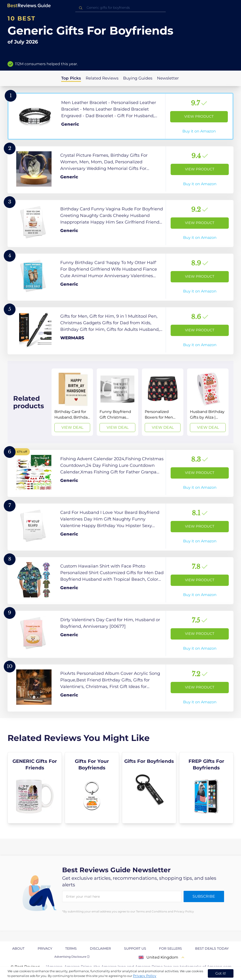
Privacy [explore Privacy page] (45, 948)
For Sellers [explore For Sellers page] (171, 948)
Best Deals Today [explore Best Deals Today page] (212, 948)
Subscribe (204, 896)
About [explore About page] (18, 948)
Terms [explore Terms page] (71, 948)
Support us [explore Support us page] (135, 948)
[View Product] (120, 116)
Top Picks (71, 78)
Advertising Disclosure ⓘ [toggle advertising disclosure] (72, 957)
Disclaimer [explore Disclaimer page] (100, 948)
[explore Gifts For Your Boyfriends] (92, 788)
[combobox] (120, 8)
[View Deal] (72, 402)
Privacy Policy (145, 976)
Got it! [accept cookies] (221, 973)
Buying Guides (138, 78)
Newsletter (168, 78)
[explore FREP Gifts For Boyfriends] (206, 788)
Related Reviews (102, 78)
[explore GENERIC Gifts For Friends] (35, 788)
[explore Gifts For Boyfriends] (149, 788)
